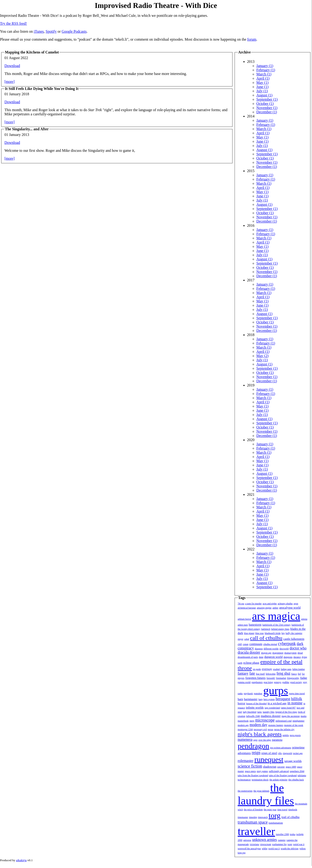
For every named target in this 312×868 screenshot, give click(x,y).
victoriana (254, 844)
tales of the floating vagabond (283, 775)
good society (296, 682)
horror (242, 703)
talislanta (302, 775)
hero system (269, 699)
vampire (282, 840)
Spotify (51, 31)
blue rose (259, 633)
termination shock (260, 780)
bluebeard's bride (273, 633)
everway (267, 669)
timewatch (263, 817)
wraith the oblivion (290, 849)
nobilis (286, 735)
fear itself (260, 674)
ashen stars (243, 625)
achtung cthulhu (285, 604)
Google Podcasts (74, 31)
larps (259, 712)
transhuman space (253, 822)
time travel (282, 810)
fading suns (286, 669)
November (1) (267, 108)
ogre (256, 740)
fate (252, 673)
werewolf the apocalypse (249, 849)
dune (261, 657)
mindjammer (298, 721)
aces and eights (270, 604)
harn (240, 699)
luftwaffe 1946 (253, 716)
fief (299, 674)
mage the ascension (291, 716)
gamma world (244, 682)
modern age (243, 725)
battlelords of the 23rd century (276, 625)
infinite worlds (255, 707)
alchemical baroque (247, 608)
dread (300, 653)
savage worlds (293, 761)
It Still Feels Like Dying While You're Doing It (42, 89)
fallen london (299, 669)
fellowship (271, 674)
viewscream (266, 844)
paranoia (277, 740)
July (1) (262, 91)
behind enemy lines (280, 629)
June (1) (263, 87)
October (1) (265, 104)
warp (290, 844)
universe (247, 840)
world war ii (274, 849)
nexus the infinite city (284, 729)
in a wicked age (277, 703)
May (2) (263, 356)
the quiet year (270, 810)
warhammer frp (279, 844)
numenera (245, 739)
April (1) (263, 78)
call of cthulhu (266, 638)
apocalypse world (290, 608)
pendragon (254, 746)
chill (240, 644)
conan (245, 644)
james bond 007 (288, 708)
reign (256, 753)
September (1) (267, 99)
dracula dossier (249, 652)
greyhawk (248, 693)
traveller (256, 831)
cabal (247, 639)
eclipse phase (251, 663)
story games (262, 771)
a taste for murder (254, 604)
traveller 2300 (282, 834)
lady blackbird (250, 712)
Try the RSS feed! (13, 23)
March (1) (264, 74)
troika (293, 834)
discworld (284, 649)
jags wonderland (272, 708)
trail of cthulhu (290, 817)
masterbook (243, 721)
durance (297, 657)
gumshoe (258, 693)
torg (275, 815)
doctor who (298, 648)
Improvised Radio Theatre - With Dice (156, 5)
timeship (253, 817)
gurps (276, 690)
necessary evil (260, 729)
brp (283, 633)
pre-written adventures (281, 748)
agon (296, 604)
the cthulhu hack (296, 780)
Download (12, 66)
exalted (276, 669)
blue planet (249, 633)
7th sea (241, 604)
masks (303, 716)
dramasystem (290, 653)
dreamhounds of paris (248, 657)
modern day (258, 725)
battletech (266, 629)
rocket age (298, 753)
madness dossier (271, 716)
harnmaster (251, 699)
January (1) (265, 66)
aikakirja (21, 860)
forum (252, 39)
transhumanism (276, 823)
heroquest (283, 699)
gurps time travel (297, 693)
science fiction (250, 766)
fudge (304, 678)
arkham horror (244, 619)
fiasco (294, 674)
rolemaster (246, 761)
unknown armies (264, 840)
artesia (304, 619)
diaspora (259, 649)
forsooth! (271, 678)
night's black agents (260, 734)
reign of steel (269, 753)
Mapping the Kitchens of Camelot (32, 52)
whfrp (265, 849)
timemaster (243, 817)
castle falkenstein (294, 639)
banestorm (255, 625)
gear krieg (268, 682)
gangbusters (257, 682)
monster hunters (276, 725)
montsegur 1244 (245, 729)
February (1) (266, 70)
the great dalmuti (261, 791)
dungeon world (273, 657)
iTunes (39, 31)
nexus (271, 729)
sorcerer (281, 767)
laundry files (269, 712)
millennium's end (284, 721)
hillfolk (296, 699)
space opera (250, 771)
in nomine (295, 703)
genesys (278, 682)
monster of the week (294, 725)
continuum (256, 644)
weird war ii (299, 844)
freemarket (281, 678)
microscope (265, 720)
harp (260, 699)
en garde (257, 669)
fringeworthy (293, 678)
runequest (269, 759)
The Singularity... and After (27, 129)
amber (275, 608)
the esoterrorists (245, 791)
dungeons (288, 657)
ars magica (276, 616)
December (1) (267, 112)
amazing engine (264, 608)
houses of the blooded (256, 703)
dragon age (266, 653)
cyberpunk (287, 644)
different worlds (271, 649)
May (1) (263, 83)
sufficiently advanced (279, 771)
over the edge (265, 740)
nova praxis (295, 735)
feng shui (283, 673)
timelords (293, 810)
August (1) (265, 95)
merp (252, 721)
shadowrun (270, 767)
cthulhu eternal (270, 644)
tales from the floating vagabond (253, 775)
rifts (280, 753)
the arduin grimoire (279, 780)
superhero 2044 (297, 771)
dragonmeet (278, 653)
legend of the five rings (286, 712)
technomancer (244, 780)
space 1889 (291, 767)
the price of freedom (253, 810)
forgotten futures (255, 678)
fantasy (243, 673)
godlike (286, 682)
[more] (10, 82)
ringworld (287, 753)
